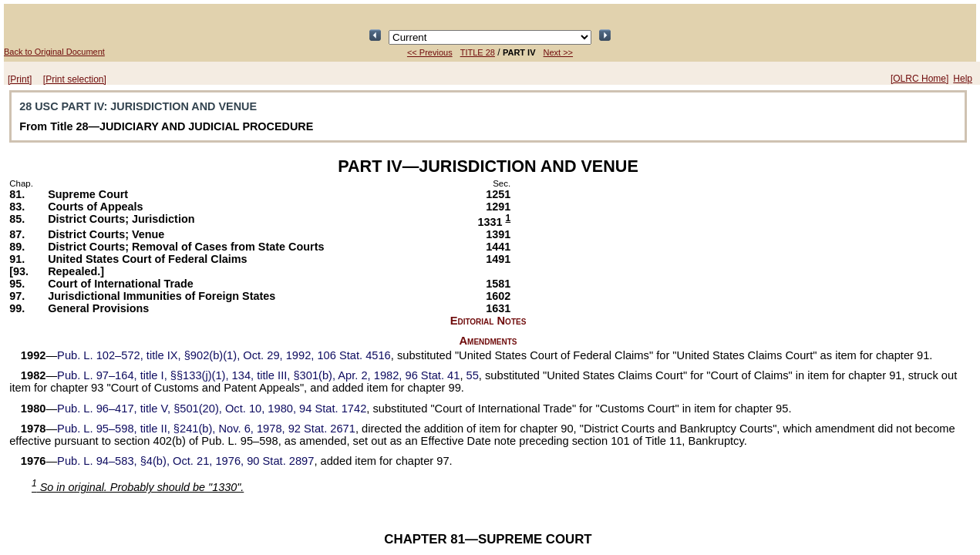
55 (473, 375)
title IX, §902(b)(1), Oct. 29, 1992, (224, 355)
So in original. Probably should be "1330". (138, 487)
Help (963, 79)
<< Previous (430, 52)
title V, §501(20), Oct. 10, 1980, (212, 409)
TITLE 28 (478, 52)
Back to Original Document (54, 52)
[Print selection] (75, 79)
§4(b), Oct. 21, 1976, (185, 461)
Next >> (559, 52)
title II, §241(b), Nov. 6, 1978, (206, 429)
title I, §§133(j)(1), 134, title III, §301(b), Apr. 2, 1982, (258, 375)
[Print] (20, 79)
